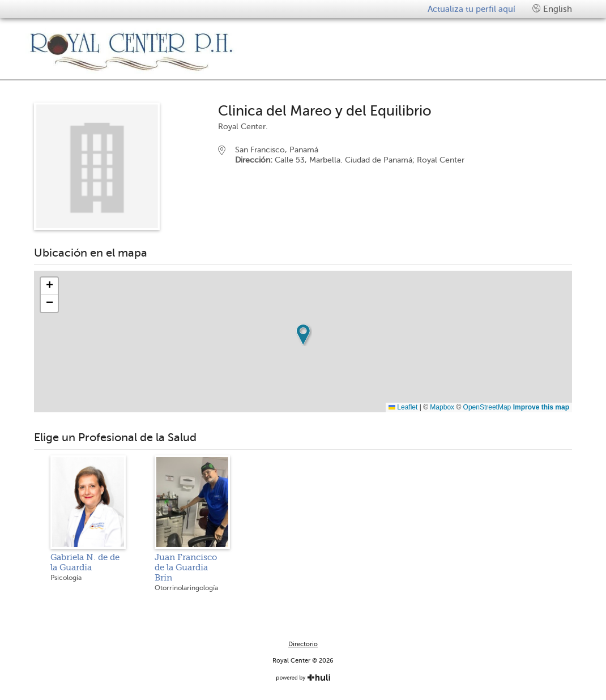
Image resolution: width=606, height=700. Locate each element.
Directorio (303, 644)
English (552, 9)
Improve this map (541, 407)
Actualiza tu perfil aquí (471, 9)
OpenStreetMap (487, 407)
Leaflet (403, 407)
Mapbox (442, 407)
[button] (303, 335)
